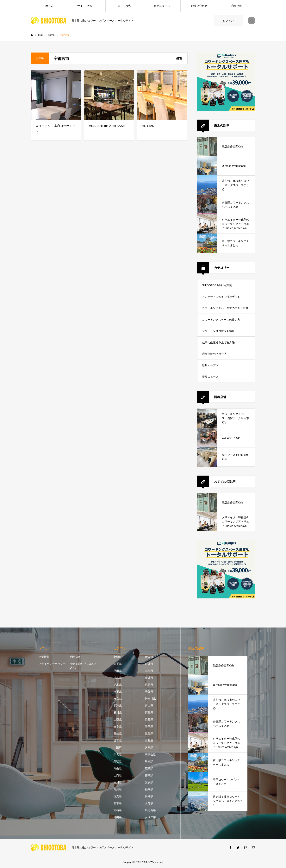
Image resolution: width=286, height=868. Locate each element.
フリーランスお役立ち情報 (218, 331)
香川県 (118, 782)
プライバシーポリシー (52, 664)
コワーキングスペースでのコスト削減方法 (225, 310)
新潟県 (118, 706)
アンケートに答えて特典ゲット (221, 297)
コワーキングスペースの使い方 (221, 320)
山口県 (118, 775)
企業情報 (44, 657)
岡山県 (118, 768)
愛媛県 (149, 782)
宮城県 (149, 664)
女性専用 (150, 817)
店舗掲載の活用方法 (214, 354)
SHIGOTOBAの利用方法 (217, 285)
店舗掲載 (237, 6)
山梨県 (118, 720)
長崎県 (149, 796)
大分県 (149, 803)
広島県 (149, 768)
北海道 (118, 657)
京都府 (149, 740)
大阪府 (118, 747)
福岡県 (149, 789)
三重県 (149, 734)
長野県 (149, 720)
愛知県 (118, 734)
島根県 (149, 761)
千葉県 (149, 692)
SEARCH (252, 21)
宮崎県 (118, 810)
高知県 (118, 789)
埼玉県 (118, 692)
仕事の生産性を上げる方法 (218, 342)
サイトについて (87, 6)
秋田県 (118, 671)
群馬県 (149, 685)
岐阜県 (118, 727)
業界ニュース (162, 6)
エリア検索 (124, 6)
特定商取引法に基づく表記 (84, 666)
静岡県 (149, 727)
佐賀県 (118, 796)
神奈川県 (150, 699)
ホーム (49, 6)
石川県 (118, 713)
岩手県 (118, 664)
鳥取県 (118, 761)
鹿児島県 (150, 810)
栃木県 (118, 685)
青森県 (149, 657)
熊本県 (118, 803)
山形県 (149, 671)
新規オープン (210, 365)
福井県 (149, 713)
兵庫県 (149, 747)
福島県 (118, 678)
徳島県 (149, 775)
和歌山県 (150, 754)
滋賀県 (118, 740)
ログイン (228, 21)
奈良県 (118, 754)
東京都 (118, 699)
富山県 (149, 706)
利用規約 (76, 657)
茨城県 (149, 678)
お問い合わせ (199, 6)
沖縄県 (118, 817)
